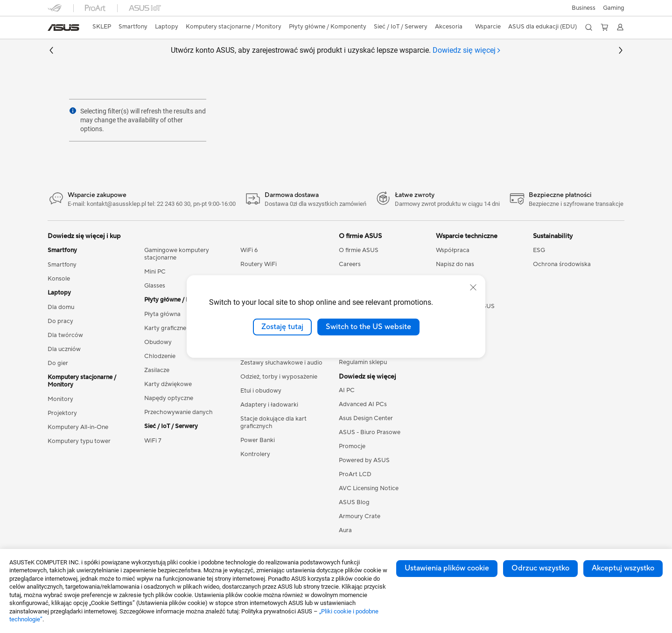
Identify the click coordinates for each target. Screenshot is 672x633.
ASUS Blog (354, 502)
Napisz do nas (455, 264)
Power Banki (258, 440)
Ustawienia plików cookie (447, 568)
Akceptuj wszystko (623, 568)
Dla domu (61, 307)
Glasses (155, 286)
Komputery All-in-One (78, 427)
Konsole (59, 279)
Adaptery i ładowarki (269, 405)
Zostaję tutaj (282, 327)
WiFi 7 (153, 441)
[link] (63, 28)
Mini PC (155, 272)
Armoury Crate (360, 516)
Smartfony (62, 265)
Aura (345, 530)
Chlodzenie (160, 356)
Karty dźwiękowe (168, 384)
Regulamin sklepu (363, 362)
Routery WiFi (259, 264)
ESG (539, 250)
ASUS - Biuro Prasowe (370, 432)
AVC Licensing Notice (369, 488)
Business (584, 8)
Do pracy (60, 321)
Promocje (352, 446)
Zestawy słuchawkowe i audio (281, 363)
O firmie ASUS (359, 250)
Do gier (58, 363)
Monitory (60, 399)
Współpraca (453, 250)
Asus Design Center (366, 418)
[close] (473, 288)
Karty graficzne (165, 328)
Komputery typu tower (79, 441)
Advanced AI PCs (363, 404)
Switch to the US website (368, 327)
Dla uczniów (64, 349)
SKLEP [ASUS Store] (102, 27)
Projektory (62, 413)
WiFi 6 (249, 250)
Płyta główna (162, 314)
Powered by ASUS (364, 460)
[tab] (467, 51)
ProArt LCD (355, 474)
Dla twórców (65, 335)
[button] (614, 8)
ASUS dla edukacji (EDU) (542, 27)
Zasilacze (157, 370)
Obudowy (158, 342)
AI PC (347, 390)
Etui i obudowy (261, 391)
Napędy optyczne (169, 398)
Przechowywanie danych (178, 412)
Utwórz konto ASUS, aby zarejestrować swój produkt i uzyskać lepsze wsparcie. (336, 51)
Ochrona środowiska (562, 264)
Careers (350, 264)
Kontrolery (255, 454)
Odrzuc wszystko (540, 568)
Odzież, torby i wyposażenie (279, 377)
